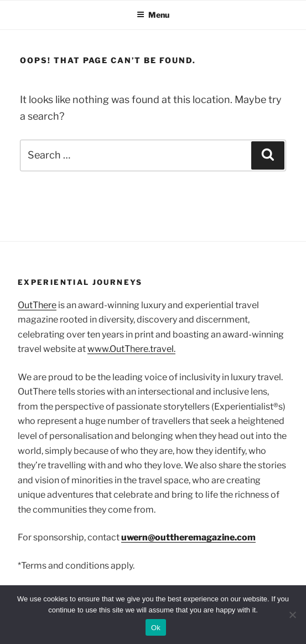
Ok (156, 628)
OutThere (37, 305)
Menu (153, 15)
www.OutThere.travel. (131, 349)
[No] (292, 615)
